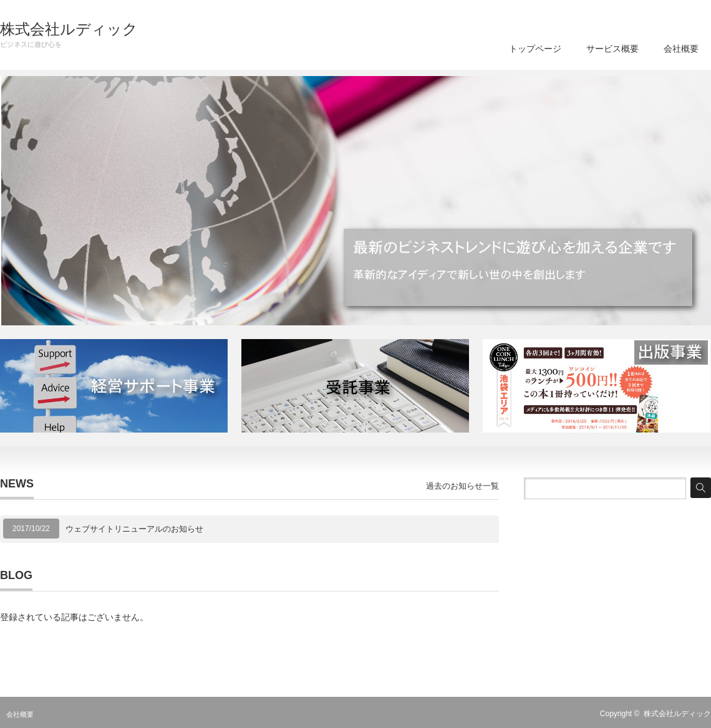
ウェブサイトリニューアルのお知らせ (134, 529)
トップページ (535, 49)
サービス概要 (612, 49)
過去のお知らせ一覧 (462, 486)
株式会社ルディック (69, 29)
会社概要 (681, 49)
